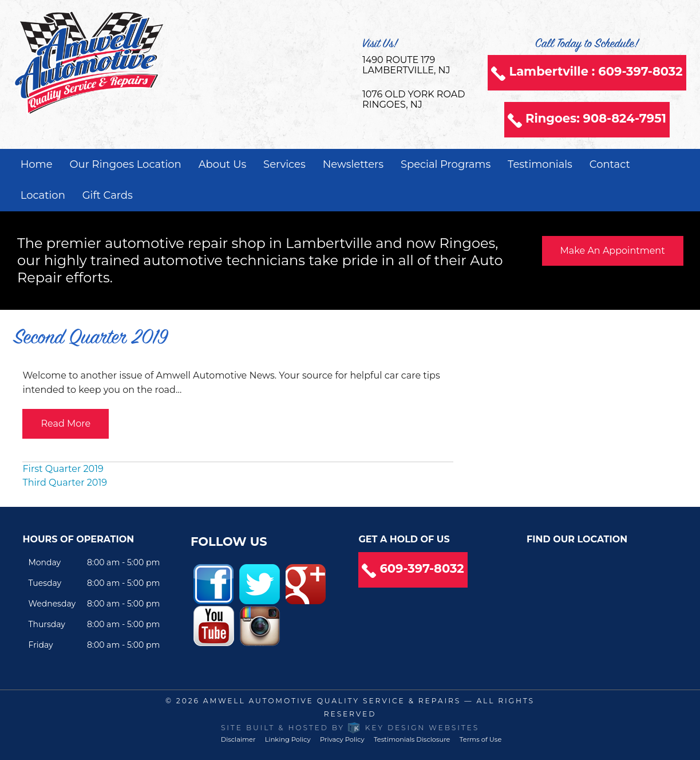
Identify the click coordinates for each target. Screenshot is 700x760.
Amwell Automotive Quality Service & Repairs (332, 701)
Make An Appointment (613, 251)
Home (37, 164)
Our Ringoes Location (125, 164)
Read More (66, 424)
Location (43, 195)
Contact (610, 164)
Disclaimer (238, 739)
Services (284, 164)
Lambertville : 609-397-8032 (596, 71)
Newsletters (353, 164)
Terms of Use (480, 739)
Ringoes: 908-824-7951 (596, 118)
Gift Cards (108, 195)
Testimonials (540, 164)
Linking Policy (288, 739)
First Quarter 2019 (63, 469)
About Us (223, 164)
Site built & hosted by (350, 728)
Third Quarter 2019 (64, 483)
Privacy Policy (342, 739)
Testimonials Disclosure (412, 739)
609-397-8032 (422, 568)
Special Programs (446, 164)
